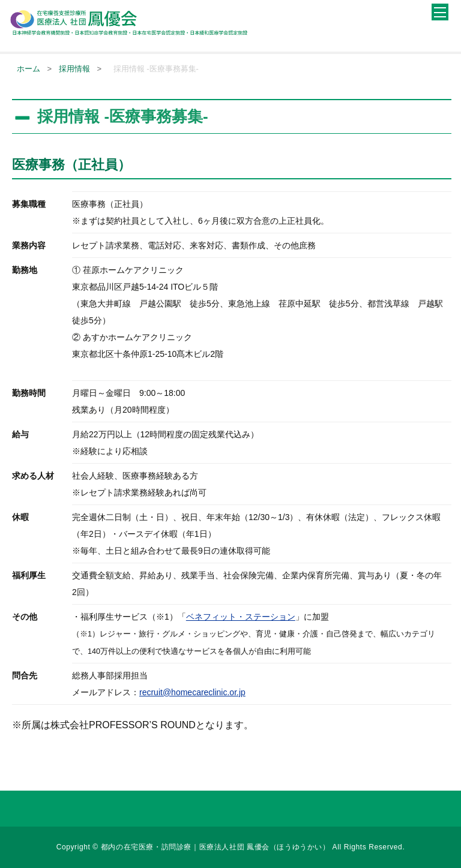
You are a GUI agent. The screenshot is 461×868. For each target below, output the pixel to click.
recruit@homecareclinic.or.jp (192, 692)
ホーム (29, 69)
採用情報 (74, 69)
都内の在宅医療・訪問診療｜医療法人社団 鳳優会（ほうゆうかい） (217, 847)
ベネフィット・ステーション (241, 617)
